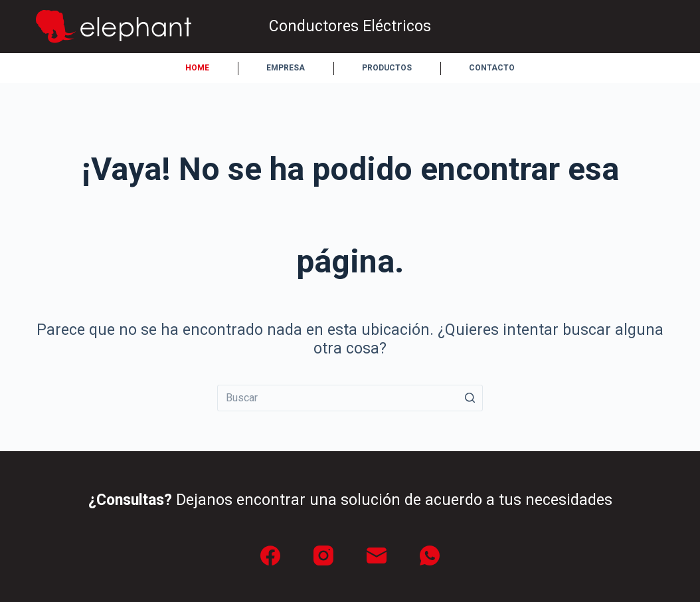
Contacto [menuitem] (492, 68)
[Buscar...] (350, 398)
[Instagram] (323, 555)
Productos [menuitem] (387, 68)
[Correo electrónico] (377, 555)
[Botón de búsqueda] (470, 398)
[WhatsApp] (430, 555)
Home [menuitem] (197, 68)
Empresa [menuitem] (286, 68)
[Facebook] (270, 555)
